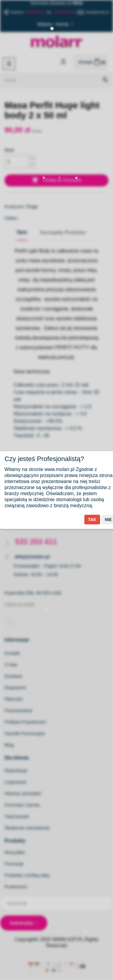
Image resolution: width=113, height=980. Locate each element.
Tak (92, 520)
